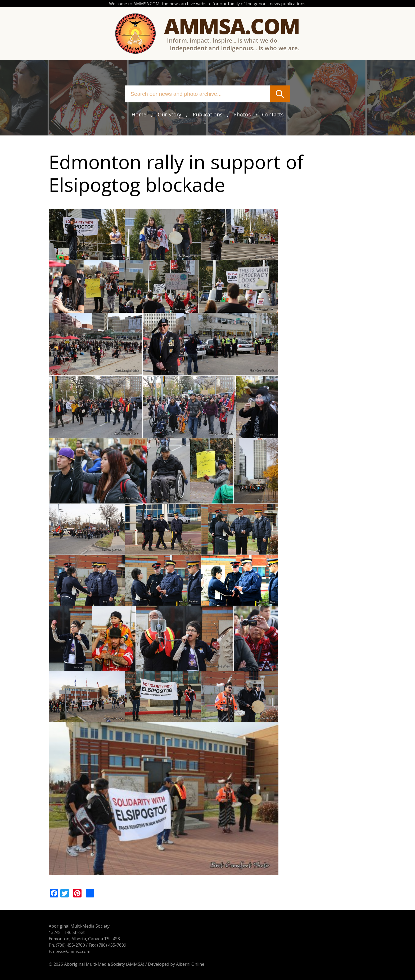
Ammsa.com (232, 26)
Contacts (273, 114)
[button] (87, 257)
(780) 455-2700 (70, 945)
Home (139, 114)
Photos (242, 114)
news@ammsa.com (72, 951)
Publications (207, 114)
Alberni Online (190, 964)
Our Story (170, 114)
